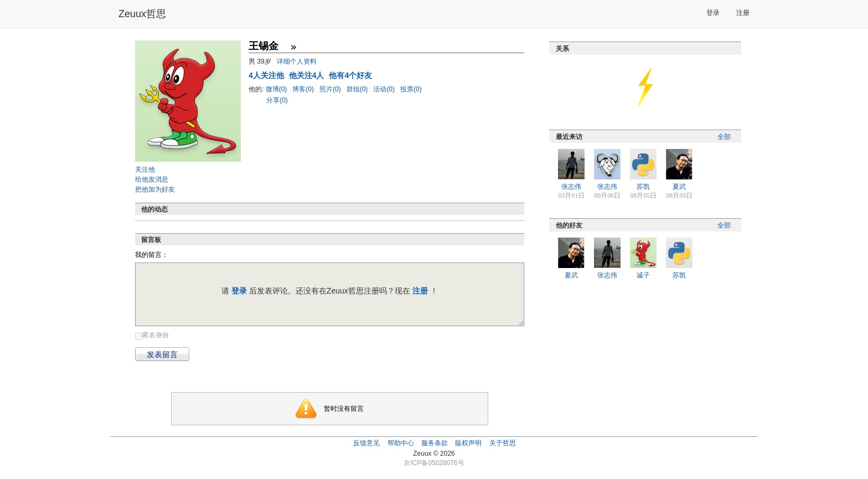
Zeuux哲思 (142, 14)
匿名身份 (156, 335)
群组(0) (358, 89)
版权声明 (468, 443)
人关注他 (267, 75)
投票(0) (411, 89)
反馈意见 (366, 443)
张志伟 (571, 187)
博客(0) (304, 89)
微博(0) (277, 89)
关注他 (145, 169)
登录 (713, 13)
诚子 (643, 275)
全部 (724, 137)
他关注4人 (308, 75)
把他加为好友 (155, 189)
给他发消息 (152, 179)
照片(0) (331, 89)
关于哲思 (503, 443)
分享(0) (277, 100)
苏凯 (643, 187)
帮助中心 (401, 443)
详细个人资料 (297, 61)
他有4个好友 (350, 75)
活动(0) (385, 89)
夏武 (679, 187)
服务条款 (435, 443)
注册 (743, 13)
